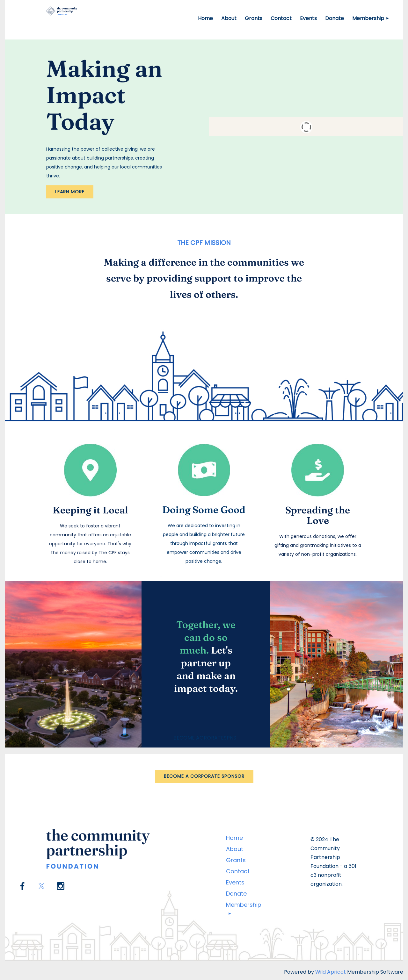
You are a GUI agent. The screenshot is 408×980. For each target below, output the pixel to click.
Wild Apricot (331, 972)
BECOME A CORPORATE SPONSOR (204, 776)
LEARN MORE (70, 192)
